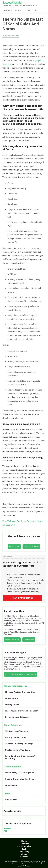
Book (24, 849)
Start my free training (23, 598)
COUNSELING (31, 10)
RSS (6, 831)
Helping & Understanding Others (20, 779)
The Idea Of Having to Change (19, 744)
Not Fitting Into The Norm (17, 750)
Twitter (7, 828)
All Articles (24, 844)
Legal (20, 866)
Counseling (24, 851)
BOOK (18, 10)
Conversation (11, 698)
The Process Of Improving (17, 731)
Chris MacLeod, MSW (11, 36)
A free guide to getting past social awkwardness (20, 5)
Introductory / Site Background (20, 773)
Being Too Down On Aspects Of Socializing (20, 757)
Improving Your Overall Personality (21, 711)
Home (24, 841)
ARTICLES (7, 10)
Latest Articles (24, 846)
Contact (24, 857)
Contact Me (29, 640)
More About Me (12, 640)
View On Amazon (31, 547)
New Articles (11, 799)
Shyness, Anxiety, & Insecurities (20, 692)
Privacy (28, 866)
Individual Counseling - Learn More (21, 674)
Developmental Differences (18, 717)
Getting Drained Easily (15, 737)
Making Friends (12, 705)
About (24, 854)
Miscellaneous (12, 785)
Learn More (14, 547)
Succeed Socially (12, 3)
